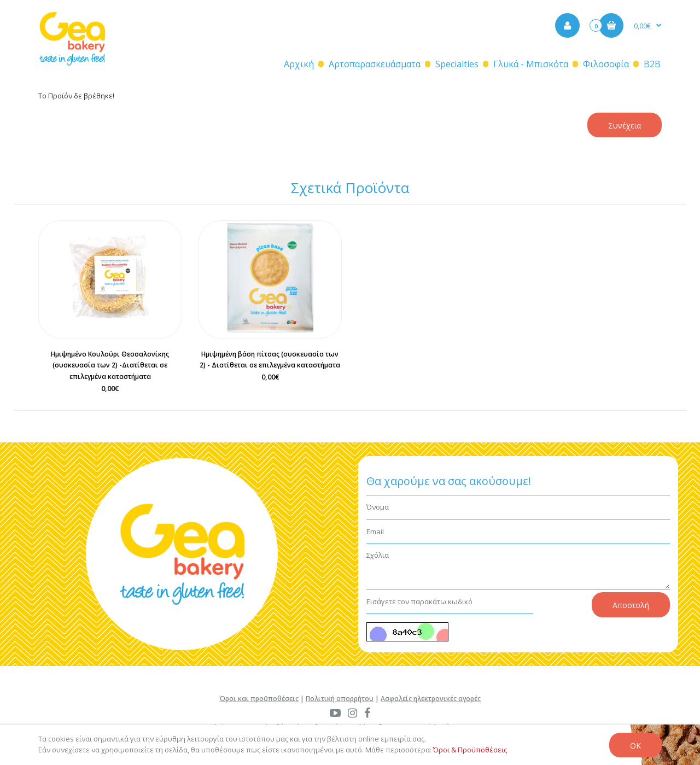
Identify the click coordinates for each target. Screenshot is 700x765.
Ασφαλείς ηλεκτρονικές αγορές (431, 699)
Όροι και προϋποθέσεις (259, 699)
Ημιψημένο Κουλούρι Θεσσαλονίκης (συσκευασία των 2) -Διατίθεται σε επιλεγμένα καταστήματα (110, 366)
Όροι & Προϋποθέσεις (470, 750)
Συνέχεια (625, 125)
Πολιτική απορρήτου (340, 699)
